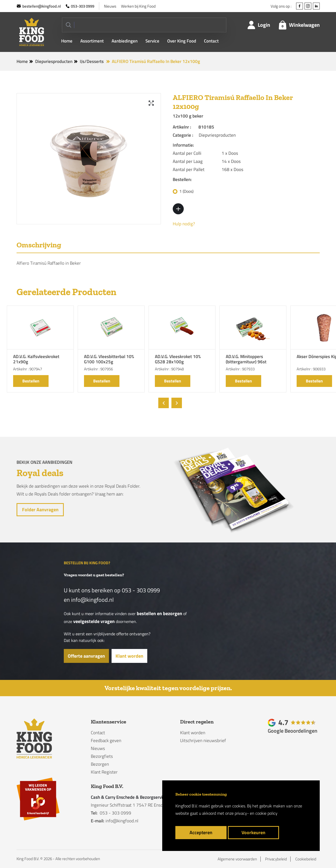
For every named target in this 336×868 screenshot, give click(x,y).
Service (152, 41)
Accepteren (201, 832)
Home (67, 41)
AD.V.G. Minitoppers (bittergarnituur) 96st (246, 360)
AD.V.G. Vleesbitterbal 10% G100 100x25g (109, 360)
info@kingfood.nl (92, 600)
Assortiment (92, 41)
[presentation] (164, 403)
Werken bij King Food (138, 6)
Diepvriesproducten (54, 61)
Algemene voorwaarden (237, 859)
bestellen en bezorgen (159, 613)
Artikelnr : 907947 (28, 369)
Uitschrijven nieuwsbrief (203, 741)
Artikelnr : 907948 (169, 369)
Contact (211, 41)
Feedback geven (106, 741)
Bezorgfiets (102, 756)
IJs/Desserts (92, 61)
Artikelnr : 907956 (98, 369)
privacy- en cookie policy (256, 813)
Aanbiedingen (125, 41)
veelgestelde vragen (94, 621)
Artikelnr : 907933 (240, 369)
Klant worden (129, 656)
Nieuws (110, 6)
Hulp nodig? (184, 224)
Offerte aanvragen (86, 656)
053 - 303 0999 (141, 590)
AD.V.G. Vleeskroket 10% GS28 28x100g (178, 360)
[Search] (144, 25)
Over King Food (182, 41)
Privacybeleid (276, 859)
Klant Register (104, 772)
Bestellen (31, 381)
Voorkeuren (253, 832)
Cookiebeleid (306, 859)
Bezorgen (100, 764)
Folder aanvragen (40, 510)
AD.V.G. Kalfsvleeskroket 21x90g (36, 360)
